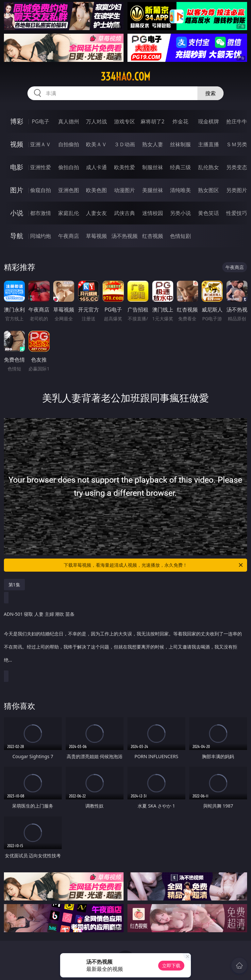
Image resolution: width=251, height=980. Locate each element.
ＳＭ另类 (237, 144)
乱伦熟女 (209, 167)
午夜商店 (69, 236)
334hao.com (125, 77)
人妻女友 (96, 213)
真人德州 (69, 121)
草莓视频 (96, 236)
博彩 (17, 121)
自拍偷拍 (69, 144)
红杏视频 (153, 236)
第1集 (14, 585)
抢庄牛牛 (237, 121)
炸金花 (180, 121)
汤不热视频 (125, 236)
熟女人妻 (153, 144)
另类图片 (237, 190)
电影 (17, 167)
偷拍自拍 (69, 167)
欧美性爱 (125, 167)
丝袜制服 (180, 144)
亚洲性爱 (41, 167)
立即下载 (171, 965)
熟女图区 (209, 190)
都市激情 (41, 213)
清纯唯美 (180, 190)
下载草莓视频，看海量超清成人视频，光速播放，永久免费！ (154, 565)
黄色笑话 (209, 213)
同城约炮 (41, 236)
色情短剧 (180, 236)
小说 (17, 213)
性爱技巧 (237, 213)
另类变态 (237, 167)
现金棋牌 (209, 121)
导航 (17, 236)
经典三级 (180, 167)
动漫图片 (125, 190)
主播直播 (209, 144)
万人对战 (96, 121)
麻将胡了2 (152, 121)
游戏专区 (125, 121)
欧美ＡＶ (96, 144)
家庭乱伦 (69, 213)
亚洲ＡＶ (41, 144)
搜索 (210, 93)
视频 (17, 144)
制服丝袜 (153, 167)
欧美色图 (96, 190)
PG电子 (40, 121)
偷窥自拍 (41, 190)
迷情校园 (153, 213)
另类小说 (180, 213)
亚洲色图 (69, 190)
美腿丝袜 (153, 190)
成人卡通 (96, 167)
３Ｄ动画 (125, 144)
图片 (17, 190)
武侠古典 (125, 213)
